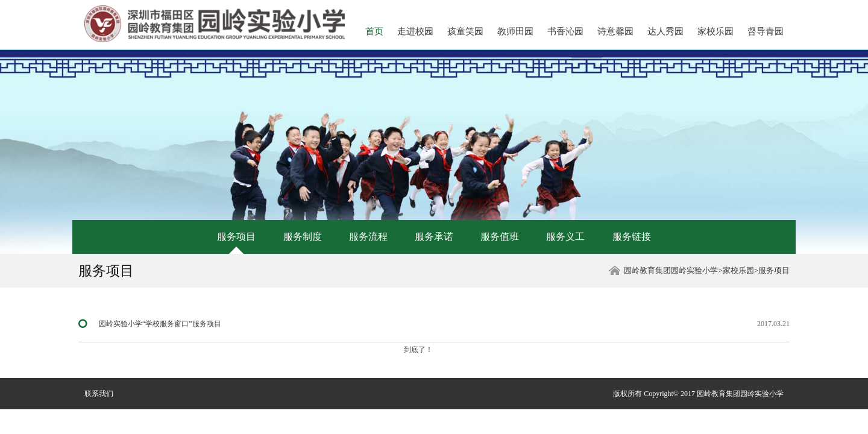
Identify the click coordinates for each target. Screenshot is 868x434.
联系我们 (99, 394)
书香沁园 (565, 31)
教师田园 (515, 31)
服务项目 (236, 237)
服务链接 (632, 237)
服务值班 (500, 237)
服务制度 (303, 237)
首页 (374, 31)
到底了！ (418, 350)
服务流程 (368, 237)
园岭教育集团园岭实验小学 (671, 270)
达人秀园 (665, 31)
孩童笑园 (465, 31)
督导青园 (766, 31)
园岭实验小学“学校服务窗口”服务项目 (160, 324)
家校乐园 (715, 31)
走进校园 (415, 31)
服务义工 (565, 237)
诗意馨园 (615, 31)
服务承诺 (434, 237)
